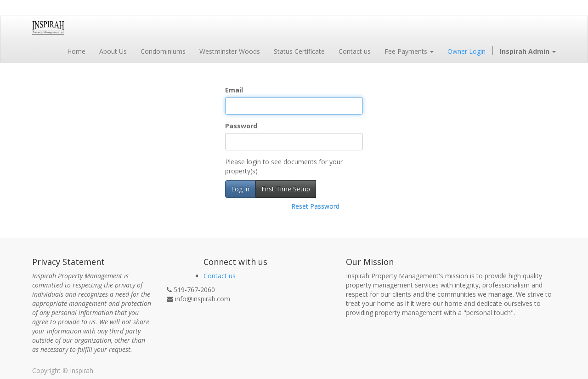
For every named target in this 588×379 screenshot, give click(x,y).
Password (241, 126)
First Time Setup (286, 189)
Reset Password (315, 206)
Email (234, 90)
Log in (240, 189)
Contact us (220, 276)
